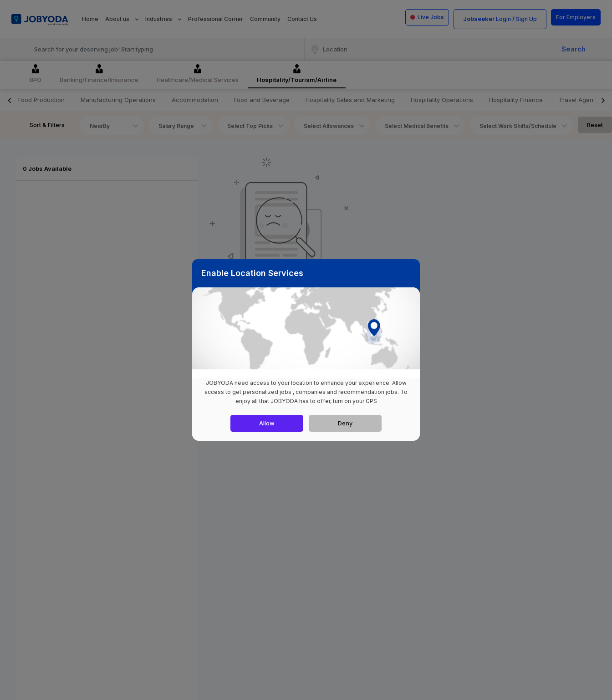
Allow (267, 423)
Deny (345, 423)
